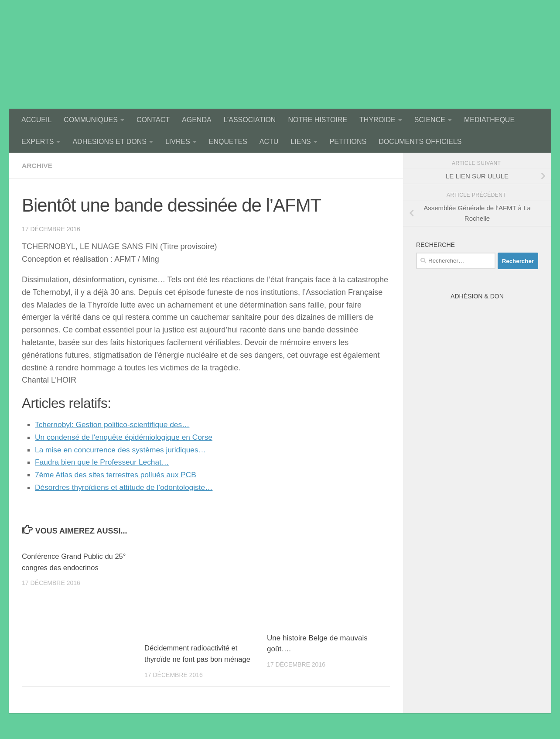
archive (38, 166)
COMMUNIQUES (91, 120)
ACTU (269, 142)
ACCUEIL (36, 120)
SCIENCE (430, 120)
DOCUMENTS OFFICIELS (420, 142)
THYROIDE (377, 120)
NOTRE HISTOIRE (318, 120)
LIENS (300, 142)
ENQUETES (228, 142)
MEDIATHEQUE (489, 120)
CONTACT (153, 120)
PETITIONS (348, 142)
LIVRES (178, 142)
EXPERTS (38, 142)
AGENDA (197, 120)
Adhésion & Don (477, 296)
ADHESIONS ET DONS (109, 142)
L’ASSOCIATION (250, 120)
